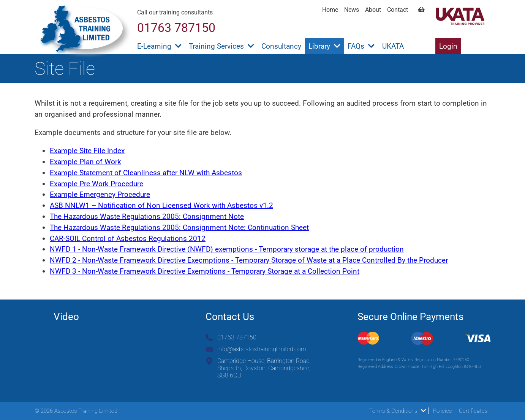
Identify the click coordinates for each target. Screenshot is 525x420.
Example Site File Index (87, 151)
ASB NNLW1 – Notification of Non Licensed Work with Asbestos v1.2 (161, 205)
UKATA (393, 46)
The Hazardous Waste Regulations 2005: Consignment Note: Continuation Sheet (179, 227)
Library (324, 46)
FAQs (361, 46)
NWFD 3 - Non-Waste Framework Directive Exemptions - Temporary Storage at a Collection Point (205, 271)
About (373, 10)
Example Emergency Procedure (100, 194)
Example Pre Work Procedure (96, 184)
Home (330, 10)
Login (448, 46)
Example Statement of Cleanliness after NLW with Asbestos (146, 173)
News (352, 10)
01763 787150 (237, 337)
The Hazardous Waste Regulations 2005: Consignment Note (147, 216)
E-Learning (159, 46)
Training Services (221, 46)
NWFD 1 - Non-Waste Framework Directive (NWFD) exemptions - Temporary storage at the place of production (227, 249)
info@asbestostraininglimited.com (262, 349)
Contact (398, 10)
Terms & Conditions (398, 411)
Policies (442, 411)
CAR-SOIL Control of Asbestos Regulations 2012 (128, 239)
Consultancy (281, 46)
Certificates (473, 411)
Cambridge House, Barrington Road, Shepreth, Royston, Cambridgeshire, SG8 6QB (264, 368)
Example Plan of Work (85, 162)
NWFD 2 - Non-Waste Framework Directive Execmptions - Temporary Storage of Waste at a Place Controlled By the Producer (249, 260)
